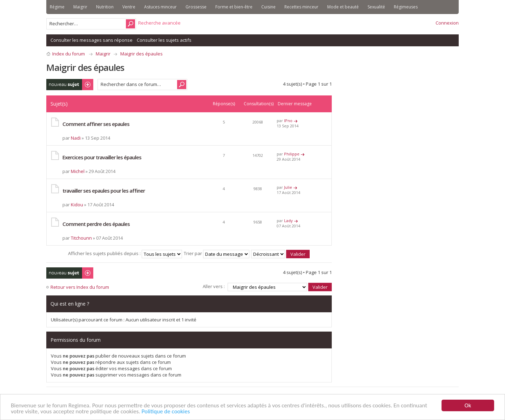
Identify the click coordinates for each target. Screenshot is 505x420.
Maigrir (80, 7)
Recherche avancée (159, 23)
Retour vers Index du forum (80, 287)
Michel (78, 171)
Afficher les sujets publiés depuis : (125, 253)
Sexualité (376, 7)
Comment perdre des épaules (96, 224)
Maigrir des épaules (142, 54)
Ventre (129, 7)
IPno (288, 121)
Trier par (217, 253)
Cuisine (268, 7)
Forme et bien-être (234, 7)
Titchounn (81, 238)
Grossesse (196, 7)
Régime (57, 7)
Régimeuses (406, 7)
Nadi (76, 138)
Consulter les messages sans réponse (92, 40)
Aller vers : (214, 286)
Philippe (292, 154)
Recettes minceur (301, 7)
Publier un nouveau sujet (70, 85)
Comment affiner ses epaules (96, 124)
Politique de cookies (166, 412)
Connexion (447, 23)
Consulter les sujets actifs (164, 40)
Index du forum (69, 54)
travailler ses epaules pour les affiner (104, 191)
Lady (288, 221)
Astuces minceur (160, 7)
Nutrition (105, 7)
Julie (288, 187)
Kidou (77, 205)
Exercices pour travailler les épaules (102, 157)
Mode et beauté (343, 7)
